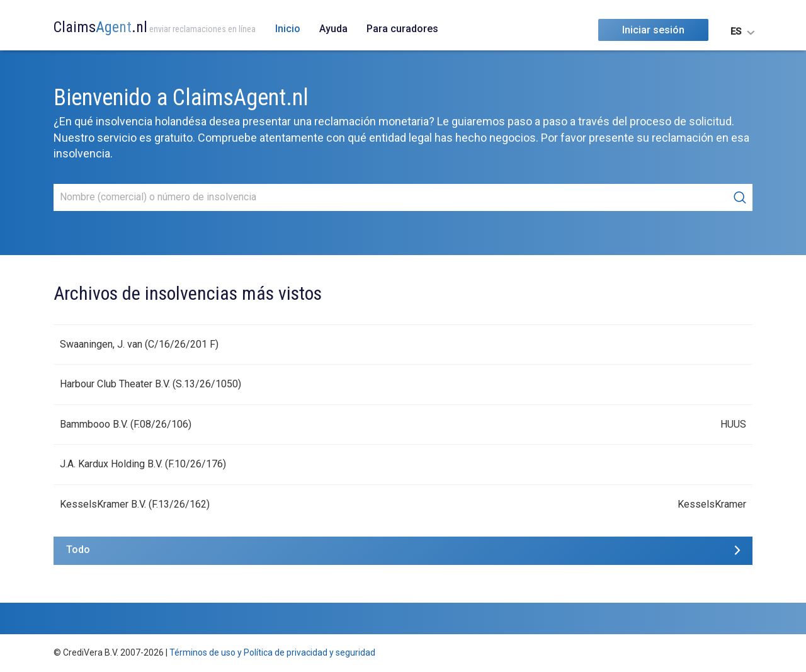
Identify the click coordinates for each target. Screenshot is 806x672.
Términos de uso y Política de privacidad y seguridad (272, 652)
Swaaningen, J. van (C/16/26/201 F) (139, 344)
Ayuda (333, 29)
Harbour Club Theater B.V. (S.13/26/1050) (150, 384)
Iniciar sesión (653, 30)
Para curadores (402, 29)
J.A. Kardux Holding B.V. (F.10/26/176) (143, 464)
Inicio (288, 29)
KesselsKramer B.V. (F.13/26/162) (135, 504)
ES (736, 31)
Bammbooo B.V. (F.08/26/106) (126, 424)
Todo (78, 550)
